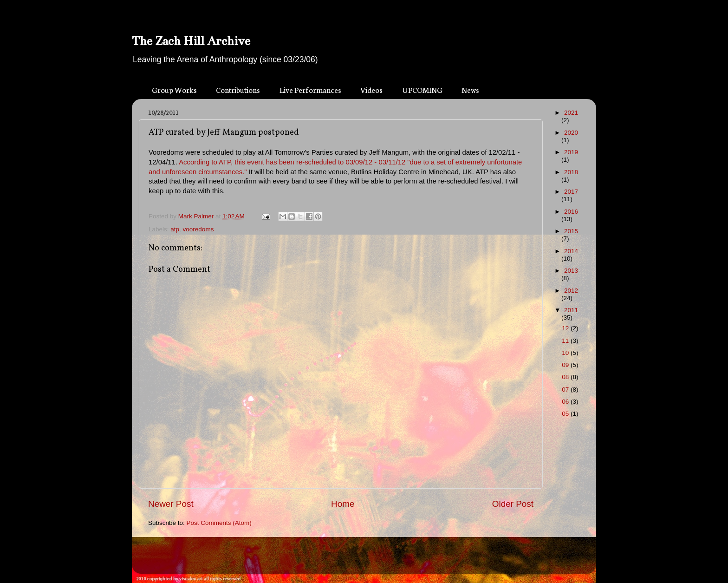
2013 (571, 271)
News (470, 89)
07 (566, 390)
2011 (571, 310)
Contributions (238, 89)
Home (343, 504)
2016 (571, 212)
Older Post (513, 504)
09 (566, 365)
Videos (371, 89)
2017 (571, 192)
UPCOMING (422, 89)
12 (566, 328)
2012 (571, 291)
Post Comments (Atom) (219, 523)
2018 (571, 172)
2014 (571, 251)
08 (566, 377)
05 (566, 414)
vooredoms (198, 229)
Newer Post (171, 504)
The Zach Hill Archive (191, 41)
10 (566, 353)
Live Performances (310, 89)
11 (566, 341)
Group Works (174, 89)
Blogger (381, 560)
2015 (571, 231)
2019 (571, 152)
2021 (571, 113)
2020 (571, 133)
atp (175, 229)
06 (566, 402)
